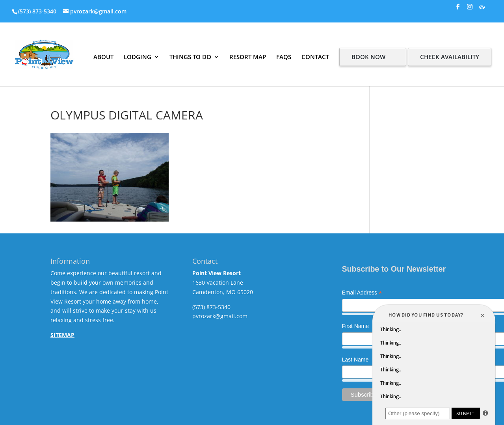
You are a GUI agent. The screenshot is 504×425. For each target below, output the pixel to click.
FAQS (284, 57)
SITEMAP (62, 335)
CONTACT (315, 57)
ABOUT (103, 57)
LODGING (138, 57)
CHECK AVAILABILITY (450, 57)
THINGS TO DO (190, 57)
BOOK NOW (368, 57)
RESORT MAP (248, 57)
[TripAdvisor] (482, 9)
